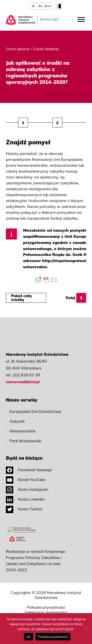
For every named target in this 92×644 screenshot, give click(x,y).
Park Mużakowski (26, 441)
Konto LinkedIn (25, 499)
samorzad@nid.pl (23, 382)
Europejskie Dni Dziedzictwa (35, 411)
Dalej (76, 298)
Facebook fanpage (29, 470)
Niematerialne (23, 431)
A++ (48, 6)
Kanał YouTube (26, 480)
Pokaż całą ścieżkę (21, 298)
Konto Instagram (27, 489)
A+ (41, 6)
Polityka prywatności (46, 607)
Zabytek (17, 421)
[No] (86, 629)
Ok (29, 637)
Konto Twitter (24, 509)
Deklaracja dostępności (46, 612)
